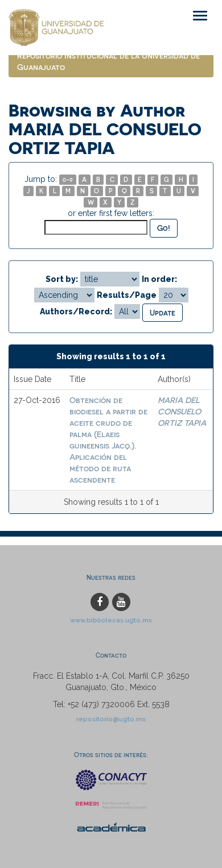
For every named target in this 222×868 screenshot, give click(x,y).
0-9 (68, 179)
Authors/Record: (76, 312)
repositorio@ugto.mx (111, 719)
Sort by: (62, 279)
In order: (159, 279)
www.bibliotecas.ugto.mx (111, 620)
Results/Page (127, 295)
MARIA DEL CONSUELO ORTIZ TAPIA (182, 411)
